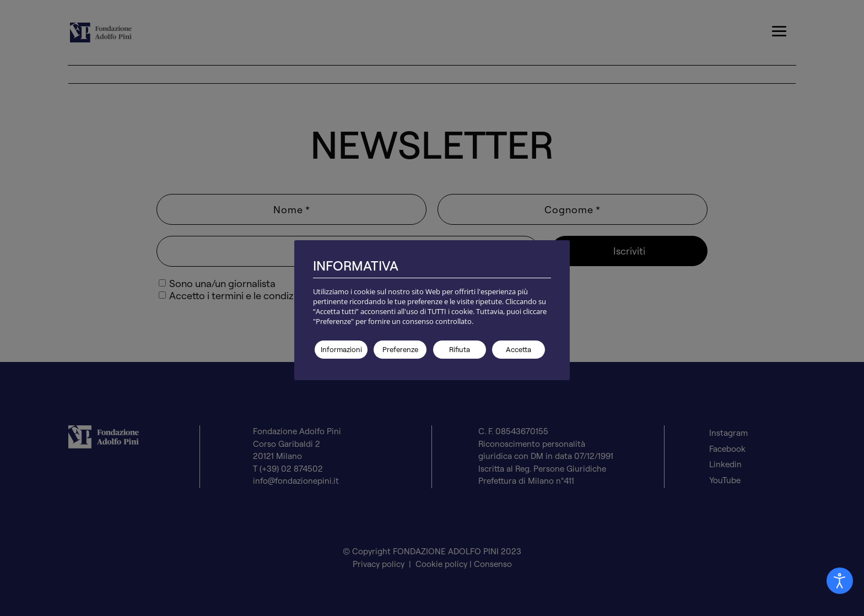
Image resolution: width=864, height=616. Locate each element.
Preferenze (400, 349)
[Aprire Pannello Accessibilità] (840, 581)
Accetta (519, 349)
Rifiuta (460, 349)
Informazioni (341, 349)
